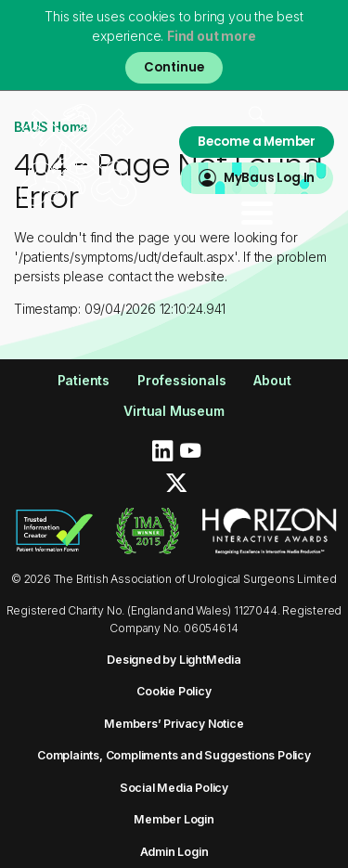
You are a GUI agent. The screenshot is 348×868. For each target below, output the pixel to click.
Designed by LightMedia (174, 660)
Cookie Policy (174, 691)
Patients (84, 380)
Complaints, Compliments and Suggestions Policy (174, 755)
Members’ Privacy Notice (174, 724)
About (272, 380)
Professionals (181, 380)
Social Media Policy (174, 788)
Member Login (174, 819)
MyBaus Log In (269, 178)
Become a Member (257, 142)
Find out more (211, 36)
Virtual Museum (174, 411)
